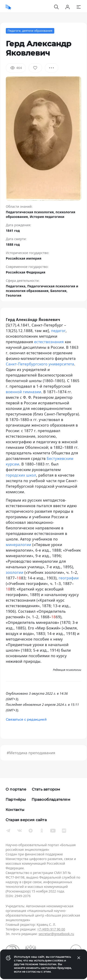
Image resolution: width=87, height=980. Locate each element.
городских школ (21, 475)
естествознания (49, 342)
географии (69, 578)
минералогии (19, 545)
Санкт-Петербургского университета (40, 364)
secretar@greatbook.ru (56, 934)
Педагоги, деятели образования (30, 31)
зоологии (15, 572)
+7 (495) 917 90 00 (51, 929)
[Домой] (8, 7)
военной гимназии (24, 392)
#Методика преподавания (31, 753)
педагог (58, 331)
